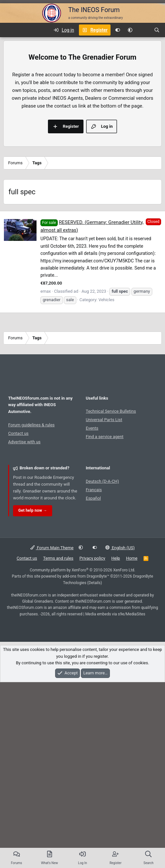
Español (93, 589)
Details (95, 674)
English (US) (120, 639)
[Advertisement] (82, 253)
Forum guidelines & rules (31, 516)
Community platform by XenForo (82, 661)
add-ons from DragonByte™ (86, 668)
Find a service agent (105, 528)
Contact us (18, 525)
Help (116, 649)
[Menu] (8, 30)
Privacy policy (92, 649)
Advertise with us (24, 533)
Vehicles (106, 391)
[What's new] (143, 30)
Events (92, 519)
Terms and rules (58, 649)
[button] (130, 30)
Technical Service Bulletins (111, 502)
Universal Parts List (104, 511)
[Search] (157, 30)
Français (94, 581)
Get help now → (33, 602)
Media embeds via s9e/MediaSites (115, 705)
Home (132, 649)
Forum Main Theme (52, 639)
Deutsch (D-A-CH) (102, 573)
